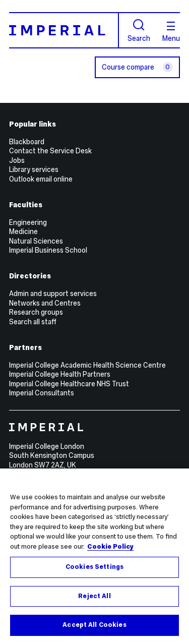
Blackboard (27, 142)
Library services (34, 169)
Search (139, 31)
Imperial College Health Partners (60, 374)
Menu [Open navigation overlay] (171, 32)
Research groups (36, 312)
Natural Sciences (36, 241)
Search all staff (33, 322)
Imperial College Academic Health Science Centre (87, 365)
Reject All (94, 596)
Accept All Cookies (94, 625)
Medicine (23, 231)
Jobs (17, 160)
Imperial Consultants (42, 393)
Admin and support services (53, 294)
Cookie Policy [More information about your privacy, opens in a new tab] (110, 547)
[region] (94, 556)
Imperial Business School (48, 250)
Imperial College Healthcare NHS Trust (69, 384)
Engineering (28, 222)
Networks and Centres (45, 303)
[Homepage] (64, 30)
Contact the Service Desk (50, 151)
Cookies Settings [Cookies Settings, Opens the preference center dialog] (94, 567)
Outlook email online (41, 179)
